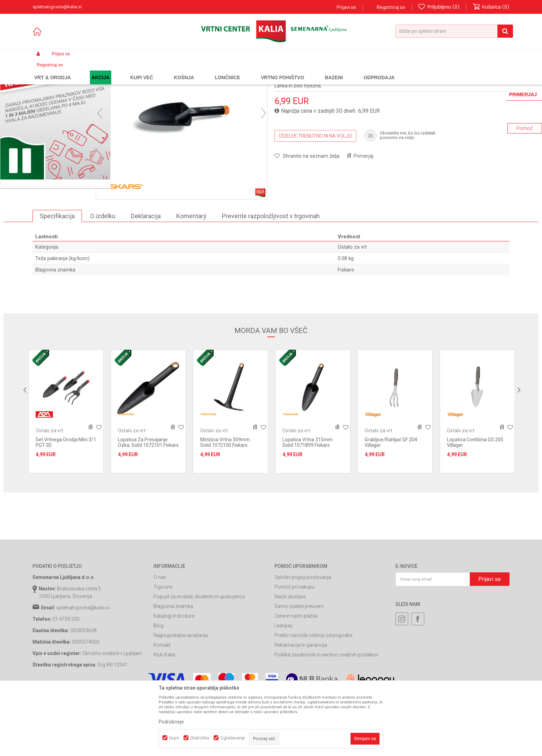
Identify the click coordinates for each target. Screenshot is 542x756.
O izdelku (103, 278)
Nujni (174, 738)
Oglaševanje (232, 738)
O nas (160, 640)
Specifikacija (57, 278)
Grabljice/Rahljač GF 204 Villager (391, 505)
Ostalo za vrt (196, 70)
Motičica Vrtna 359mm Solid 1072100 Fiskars (225, 505)
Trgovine (163, 649)
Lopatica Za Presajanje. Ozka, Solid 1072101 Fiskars (148, 505)
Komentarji (191, 278)
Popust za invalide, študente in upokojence (199, 659)
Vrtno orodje (126, 70)
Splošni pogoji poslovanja (303, 640)
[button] (454, 31)
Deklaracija (146, 278)
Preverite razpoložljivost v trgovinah (271, 278)
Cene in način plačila (296, 679)
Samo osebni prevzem (299, 669)
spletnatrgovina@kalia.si (83, 670)
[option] (62, 215)
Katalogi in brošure (174, 679)
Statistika (200, 738)
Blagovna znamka (173, 669)
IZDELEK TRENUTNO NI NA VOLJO (315, 198)
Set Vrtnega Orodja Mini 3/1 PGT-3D (66, 505)
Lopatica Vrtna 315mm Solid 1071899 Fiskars (307, 505)
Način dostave (290, 659)
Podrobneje (171, 722)
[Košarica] (491, 7)
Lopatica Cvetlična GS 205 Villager (475, 505)
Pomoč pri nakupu (295, 649)
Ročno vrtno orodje (161, 70)
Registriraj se (391, 7)
